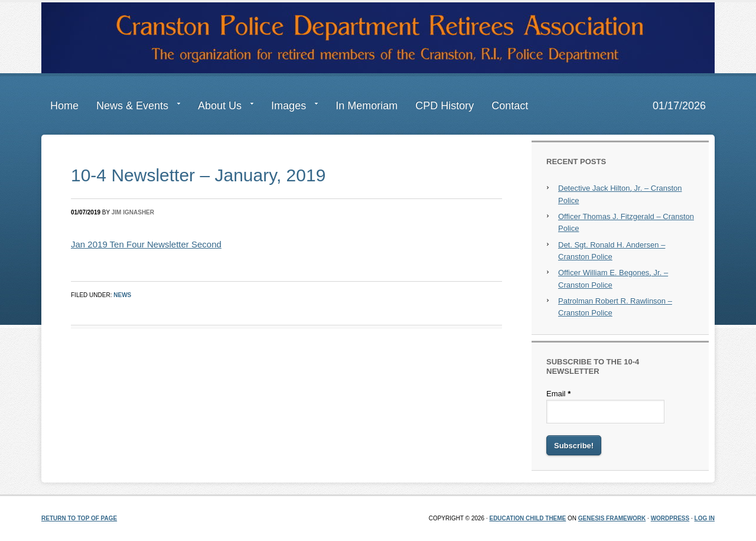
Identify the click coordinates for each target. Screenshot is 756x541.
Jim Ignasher (133, 212)
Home (64, 106)
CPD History (444, 106)
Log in (705, 518)
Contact (510, 106)
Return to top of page (79, 518)
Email (558, 394)
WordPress (670, 518)
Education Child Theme (527, 518)
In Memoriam (366, 106)
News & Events (134, 108)
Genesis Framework (612, 518)
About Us (221, 108)
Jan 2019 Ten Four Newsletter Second (146, 244)
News (122, 295)
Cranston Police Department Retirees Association (378, 38)
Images (290, 108)
